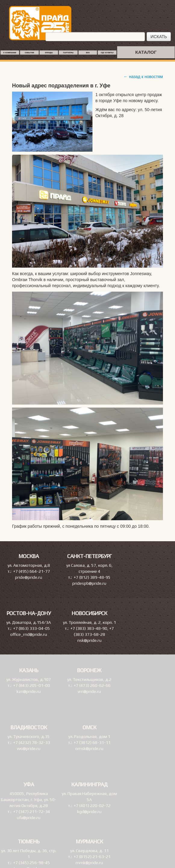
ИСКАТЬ (159, 37)
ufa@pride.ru (29, 818)
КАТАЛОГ (146, 52)
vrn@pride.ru (89, 691)
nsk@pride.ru (89, 640)
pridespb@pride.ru (89, 583)
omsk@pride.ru (89, 748)
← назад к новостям (143, 77)
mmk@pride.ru (89, 863)
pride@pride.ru (29, 577)
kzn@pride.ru (29, 691)
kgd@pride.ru (89, 812)
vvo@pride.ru (29, 748)
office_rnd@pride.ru (29, 634)
